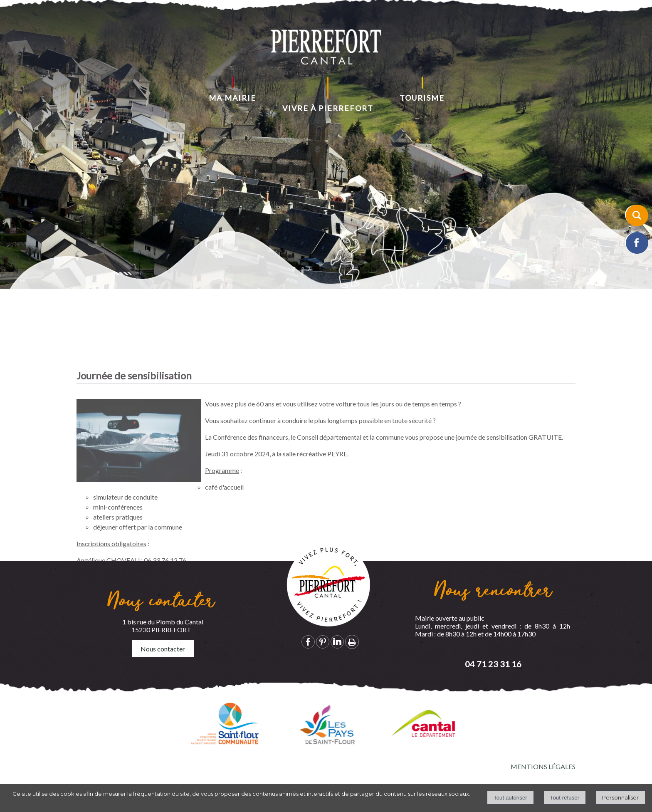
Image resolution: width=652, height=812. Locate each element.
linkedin (337, 642)
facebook (308, 642)
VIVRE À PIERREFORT (328, 108)
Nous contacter (163, 649)
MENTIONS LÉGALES (543, 766)
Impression (352, 642)
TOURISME (422, 98)
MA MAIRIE (232, 98)
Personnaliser (620, 797)
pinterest (323, 642)
